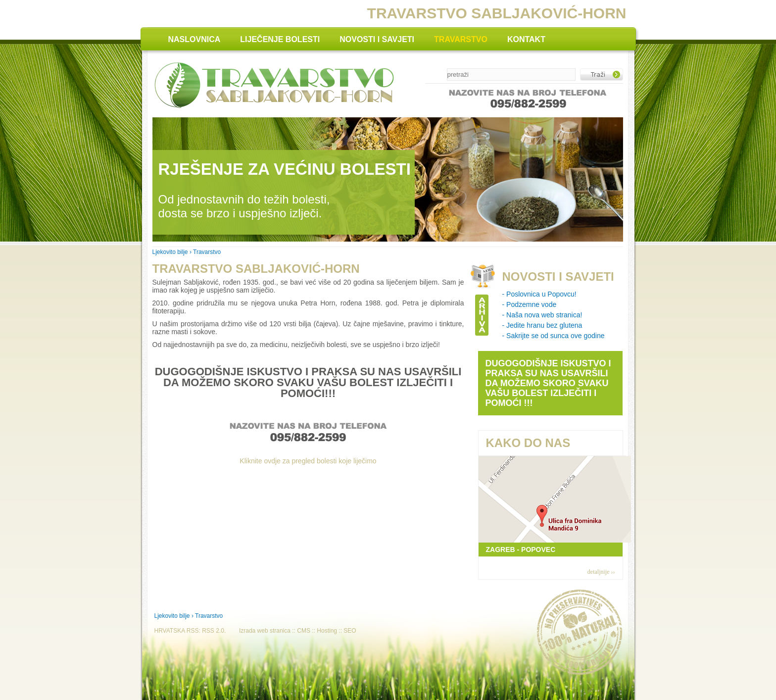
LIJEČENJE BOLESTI (280, 39)
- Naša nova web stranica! (542, 315)
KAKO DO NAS (528, 443)
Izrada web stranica (265, 631)
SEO (350, 631)
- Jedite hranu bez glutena (542, 325)
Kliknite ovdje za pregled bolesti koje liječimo (308, 461)
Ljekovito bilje (170, 252)
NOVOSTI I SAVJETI (377, 39)
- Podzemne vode (530, 304)
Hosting (327, 631)
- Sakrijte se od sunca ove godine (554, 336)
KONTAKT (526, 39)
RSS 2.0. (214, 631)
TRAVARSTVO (461, 39)
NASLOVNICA (194, 39)
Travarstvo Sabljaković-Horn (256, 269)
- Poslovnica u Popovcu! (539, 294)
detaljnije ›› (601, 572)
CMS (304, 631)
